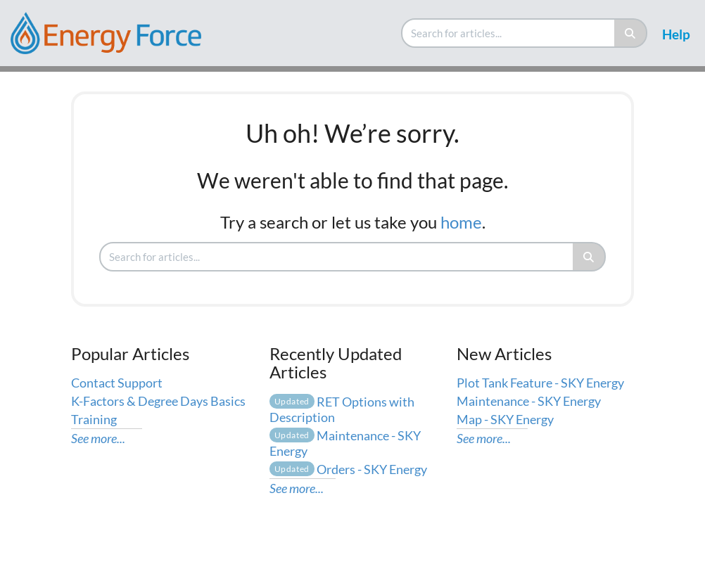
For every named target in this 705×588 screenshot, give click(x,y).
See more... (98, 438)
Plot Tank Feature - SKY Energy (540, 383)
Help (676, 34)
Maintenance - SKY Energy (529, 401)
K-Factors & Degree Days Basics (158, 401)
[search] (509, 33)
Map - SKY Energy (505, 419)
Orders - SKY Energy (348, 469)
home (461, 222)
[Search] (631, 33)
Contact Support (117, 383)
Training (94, 419)
